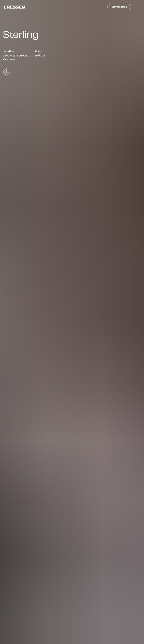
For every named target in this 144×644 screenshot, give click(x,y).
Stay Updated (119, 7)
